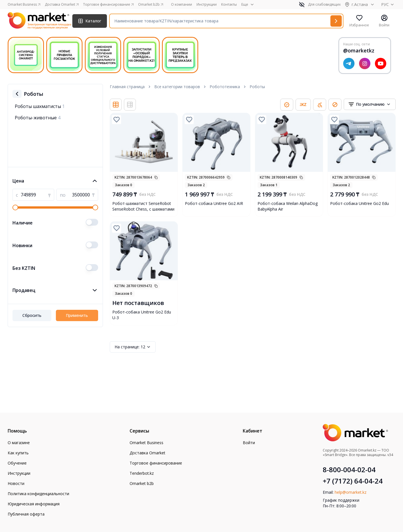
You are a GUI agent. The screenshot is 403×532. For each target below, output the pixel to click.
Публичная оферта (26, 514)
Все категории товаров (177, 87)
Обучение (17, 463)
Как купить (18, 453)
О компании (182, 5)
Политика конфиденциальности (38, 494)
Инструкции (207, 5)
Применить (77, 315)
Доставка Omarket (147, 453)
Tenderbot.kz (142, 473)
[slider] (15, 207)
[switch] (92, 222)
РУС (388, 4)
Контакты (229, 5)
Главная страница (127, 87)
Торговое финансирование (156, 463)
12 (133, 347)
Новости (16, 483)
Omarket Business (146, 443)
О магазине (19, 443)
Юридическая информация (34, 504)
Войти (249, 443)
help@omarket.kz (351, 492)
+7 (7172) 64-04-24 (353, 481)
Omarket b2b (142, 483)
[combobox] (370, 104)
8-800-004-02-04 (349, 470)
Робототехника (225, 87)
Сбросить (32, 315)
